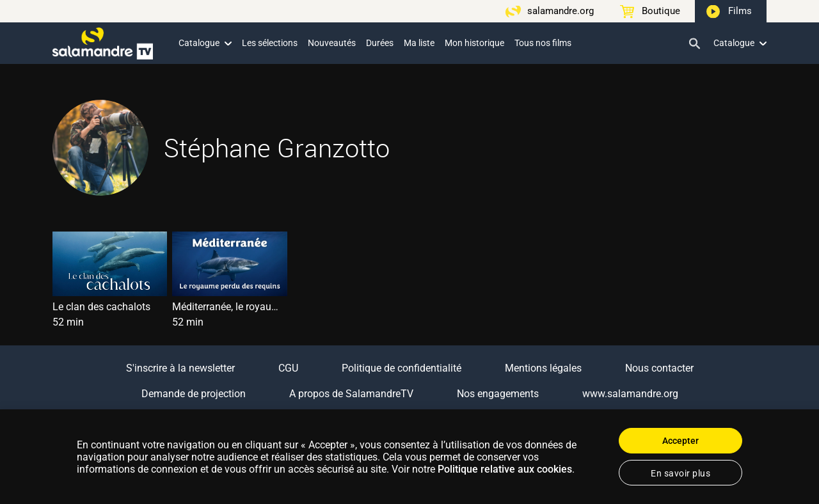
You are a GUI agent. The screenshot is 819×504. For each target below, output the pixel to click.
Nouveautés (332, 43)
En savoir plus (680, 473)
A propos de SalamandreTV (351, 394)
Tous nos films (543, 43)
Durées (380, 43)
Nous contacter (659, 368)
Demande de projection (194, 394)
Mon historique (474, 43)
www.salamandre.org (630, 394)
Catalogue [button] (205, 43)
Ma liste (419, 43)
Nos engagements (498, 394)
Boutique (661, 11)
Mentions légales (543, 368)
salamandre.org (561, 11)
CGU (288, 368)
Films (740, 11)
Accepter (680, 441)
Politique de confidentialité (402, 368)
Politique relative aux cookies (505, 469)
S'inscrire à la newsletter (180, 368)
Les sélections (270, 43)
